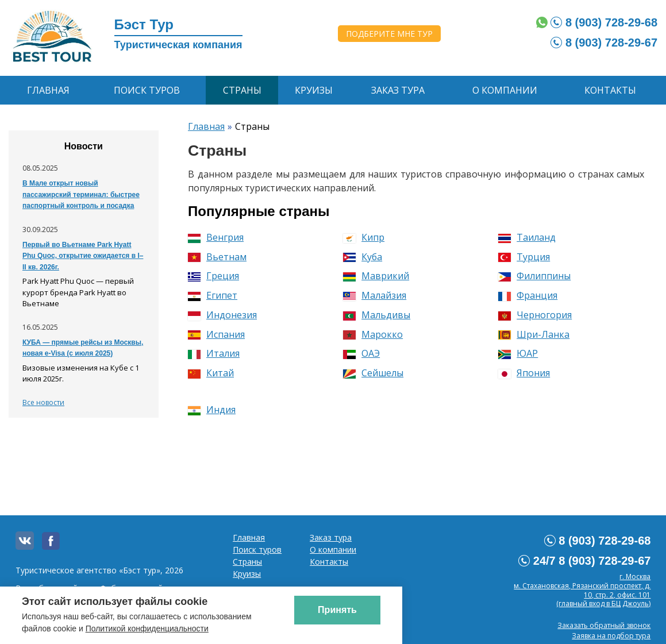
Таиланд (527, 237)
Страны (242, 90)
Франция (528, 295)
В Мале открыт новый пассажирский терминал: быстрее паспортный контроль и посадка (81, 194)
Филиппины (534, 276)
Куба (363, 257)
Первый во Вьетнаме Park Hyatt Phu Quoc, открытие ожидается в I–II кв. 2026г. (83, 256)
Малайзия (375, 295)
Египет (213, 295)
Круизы (314, 90)
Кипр (364, 237)
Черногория (535, 315)
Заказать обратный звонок (604, 625)
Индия (212, 410)
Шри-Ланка (534, 334)
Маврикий (376, 276)
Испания (216, 334)
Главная (48, 90)
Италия (214, 353)
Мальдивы (377, 315)
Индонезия (222, 315)
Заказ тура (398, 90)
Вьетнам (217, 257)
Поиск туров (147, 90)
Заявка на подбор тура (611, 636)
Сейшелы (373, 373)
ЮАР (518, 353)
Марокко (373, 334)
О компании (505, 90)
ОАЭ (361, 353)
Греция (213, 276)
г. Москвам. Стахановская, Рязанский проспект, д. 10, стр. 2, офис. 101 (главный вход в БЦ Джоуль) (582, 590)
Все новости (43, 402)
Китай (211, 373)
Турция (524, 257)
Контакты (610, 90)
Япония (524, 373)
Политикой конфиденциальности (147, 628)
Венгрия (216, 237)
